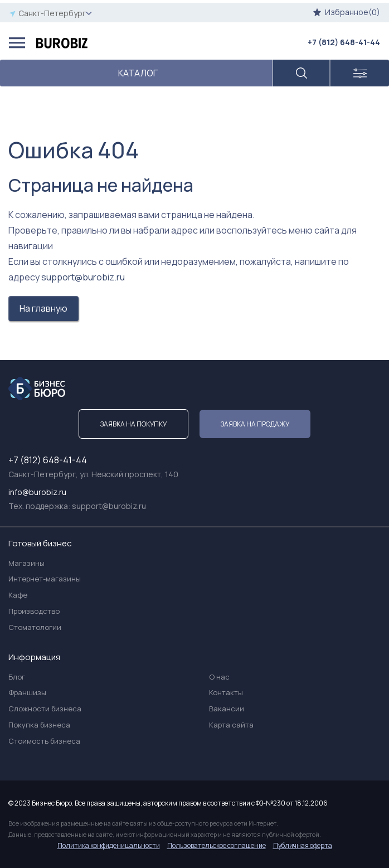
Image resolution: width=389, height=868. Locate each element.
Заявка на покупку (133, 424)
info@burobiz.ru (37, 492)
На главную (43, 308)
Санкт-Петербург (50, 13)
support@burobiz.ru (83, 277)
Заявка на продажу (255, 424)
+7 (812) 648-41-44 (344, 42)
